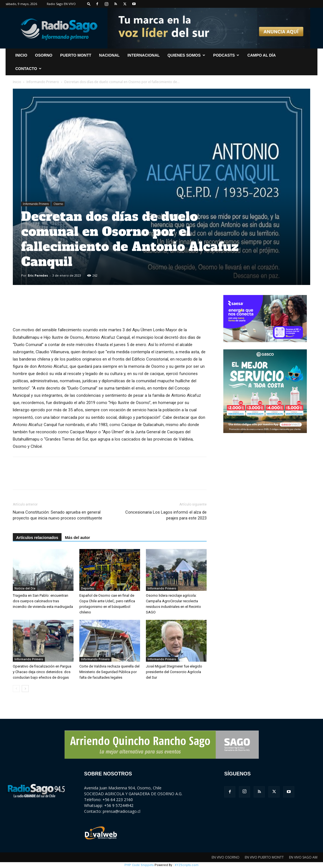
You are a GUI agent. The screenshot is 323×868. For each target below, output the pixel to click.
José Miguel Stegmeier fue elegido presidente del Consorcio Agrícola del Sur (174, 672)
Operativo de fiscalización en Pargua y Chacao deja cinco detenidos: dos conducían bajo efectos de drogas (42, 672)
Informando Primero (43, 82)
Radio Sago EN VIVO (61, 4)
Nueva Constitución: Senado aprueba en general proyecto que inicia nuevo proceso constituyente (57, 515)
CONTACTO (28, 69)
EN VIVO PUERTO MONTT (264, 857)
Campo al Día (261, 55)
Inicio (17, 82)
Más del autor (77, 538)
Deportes (88, 588)
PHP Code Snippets (139, 865)
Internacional (144, 55)
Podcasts (226, 55)
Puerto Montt (76, 55)
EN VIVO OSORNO (226, 857)
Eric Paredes (38, 275)
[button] (89, 4)
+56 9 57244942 (119, 805)
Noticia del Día (25, 588)
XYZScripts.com (187, 865)
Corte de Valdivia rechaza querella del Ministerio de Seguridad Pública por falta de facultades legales (109, 672)
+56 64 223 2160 (118, 800)
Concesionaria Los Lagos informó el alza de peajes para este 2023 (166, 515)
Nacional (109, 55)
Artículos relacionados (37, 538)
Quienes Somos (186, 55)
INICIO (21, 55)
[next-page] (25, 689)
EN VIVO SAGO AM (303, 857)
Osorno (44, 55)
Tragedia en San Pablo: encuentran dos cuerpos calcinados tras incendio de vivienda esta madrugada (43, 601)
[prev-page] (16, 689)
